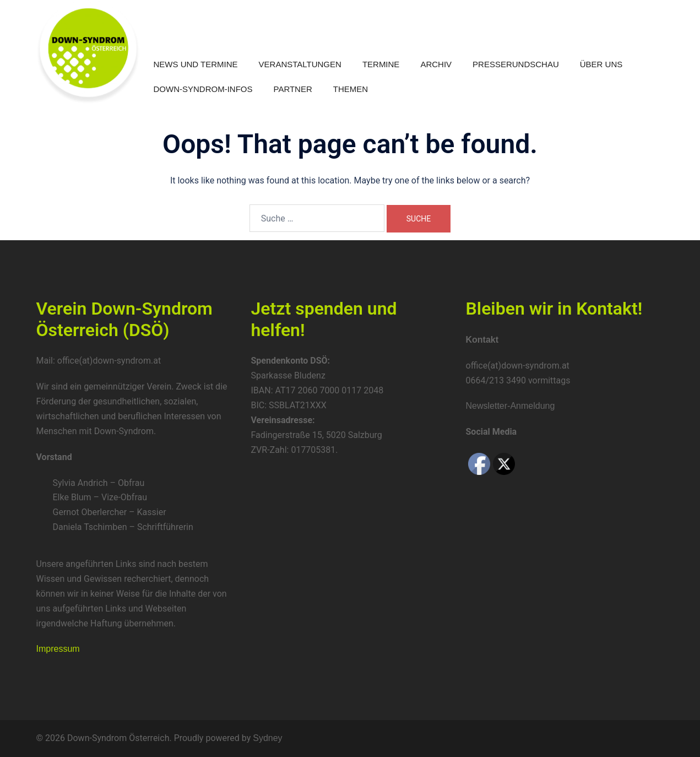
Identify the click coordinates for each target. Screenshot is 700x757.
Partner (293, 89)
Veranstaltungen (300, 64)
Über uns (601, 64)
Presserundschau (516, 64)
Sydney (267, 738)
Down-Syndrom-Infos (203, 89)
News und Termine (196, 64)
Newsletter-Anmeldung (511, 406)
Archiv (436, 64)
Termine (381, 64)
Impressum (58, 649)
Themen (351, 89)
